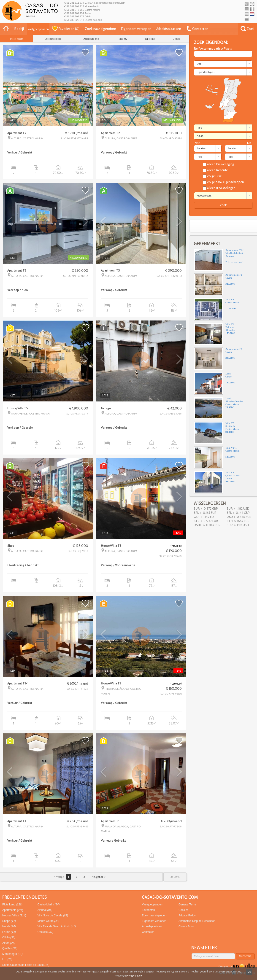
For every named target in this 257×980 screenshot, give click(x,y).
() (66, 29)
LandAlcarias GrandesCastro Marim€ (218, 408)
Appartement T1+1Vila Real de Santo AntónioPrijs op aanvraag (219, 260)
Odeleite (45, 932)
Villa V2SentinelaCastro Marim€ (217, 433)
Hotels (9, 926)
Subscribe (245, 956)
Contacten (148, 932)
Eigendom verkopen (136, 29)
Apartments (13, 910)
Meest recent (17, 39)
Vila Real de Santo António (57, 926)
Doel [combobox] (199, 64)
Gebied (176, 39)
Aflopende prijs (91, 39)
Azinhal (45, 910)
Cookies (183, 910)
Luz (7, 959)
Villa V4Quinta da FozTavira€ (217, 482)
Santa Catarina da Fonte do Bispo (26, 965)
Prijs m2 (123, 39)
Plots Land (12, 905)
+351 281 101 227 (74, 6)
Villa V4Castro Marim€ (217, 309)
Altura (9, 943)
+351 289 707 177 (74, 16)
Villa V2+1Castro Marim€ (217, 458)
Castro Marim (49, 905)
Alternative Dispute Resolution (197, 921)
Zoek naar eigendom (100, 29)
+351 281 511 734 (74, 3)
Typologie (150, 39)
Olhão (9, 937)
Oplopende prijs (53, 39)
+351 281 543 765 (74, 10)
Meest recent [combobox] (204, 196)
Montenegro (12, 954)
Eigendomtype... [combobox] (206, 72)
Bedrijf (19, 29)
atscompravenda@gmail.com (110, 3)
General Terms (187, 905)
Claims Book (186, 926)
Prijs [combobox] (199, 157)
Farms (9, 932)
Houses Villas (14, 915)
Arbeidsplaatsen (169, 29)
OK (249, 972)
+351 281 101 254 (74, 13)
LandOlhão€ (214, 383)
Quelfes (10, 948)
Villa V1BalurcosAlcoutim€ (214, 334)
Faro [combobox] (199, 128)
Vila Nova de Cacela (53, 915)
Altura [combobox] (200, 136)
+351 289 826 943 (74, 20)
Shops (9, 921)
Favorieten (148, 910)
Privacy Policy (187, 915)
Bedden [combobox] (201, 148)
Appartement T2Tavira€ (218, 285)
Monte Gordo (48, 921)
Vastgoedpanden (38, 29)
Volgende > (99, 877)
